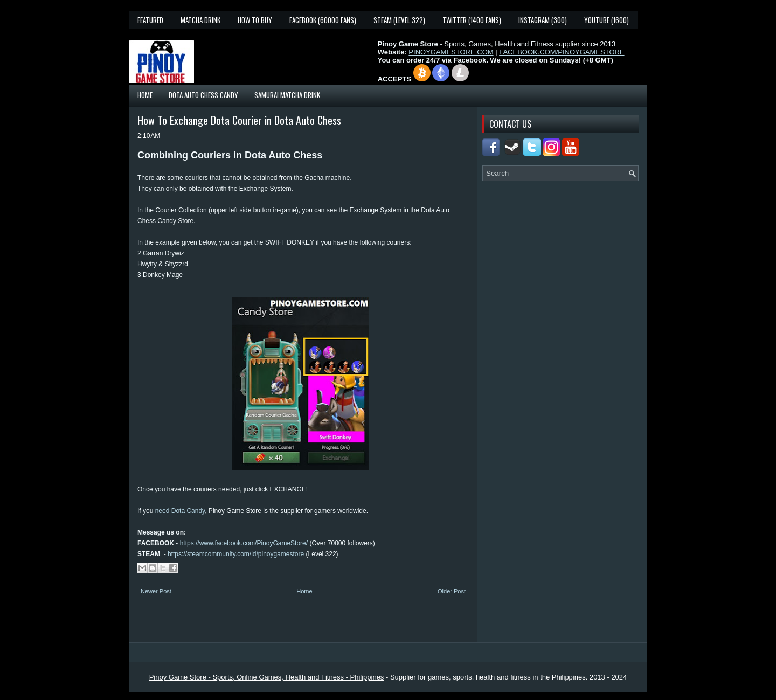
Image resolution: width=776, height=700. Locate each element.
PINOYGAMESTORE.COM (451, 52)
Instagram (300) (543, 20)
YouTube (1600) (607, 20)
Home (145, 95)
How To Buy (255, 20)
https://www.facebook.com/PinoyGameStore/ (244, 543)
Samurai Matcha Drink (287, 95)
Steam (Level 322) (399, 20)
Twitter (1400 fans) (472, 20)
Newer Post (156, 591)
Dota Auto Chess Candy (203, 95)
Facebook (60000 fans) (323, 20)
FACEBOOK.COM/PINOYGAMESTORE (562, 52)
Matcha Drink (200, 20)
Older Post (452, 591)
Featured (150, 20)
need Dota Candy (180, 511)
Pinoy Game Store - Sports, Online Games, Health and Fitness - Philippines (267, 677)
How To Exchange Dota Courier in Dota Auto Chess (239, 120)
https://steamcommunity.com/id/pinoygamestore (236, 554)
